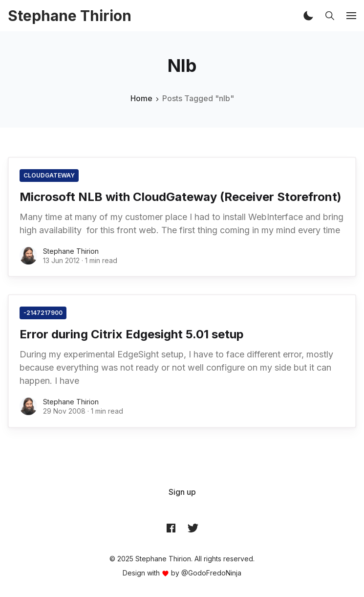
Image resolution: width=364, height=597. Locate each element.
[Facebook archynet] (171, 528)
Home (141, 98)
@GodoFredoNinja (211, 573)
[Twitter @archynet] (193, 528)
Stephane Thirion (71, 251)
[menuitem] (182, 492)
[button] (308, 16)
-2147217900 (43, 313)
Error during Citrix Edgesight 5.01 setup (132, 334)
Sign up (182, 492)
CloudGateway (49, 175)
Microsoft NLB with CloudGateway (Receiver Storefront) (181, 197)
